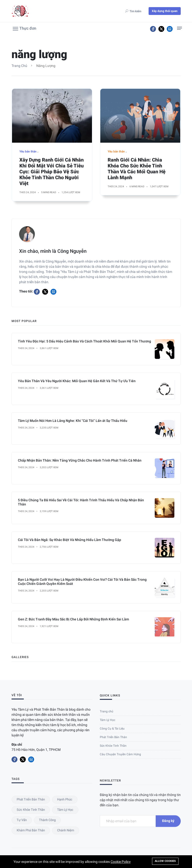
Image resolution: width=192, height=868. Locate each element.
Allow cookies (165, 861)
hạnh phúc (65, 852)
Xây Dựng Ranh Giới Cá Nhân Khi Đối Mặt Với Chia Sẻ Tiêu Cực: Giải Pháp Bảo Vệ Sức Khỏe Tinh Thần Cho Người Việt (51, 174)
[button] (25, 28)
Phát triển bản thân (31, 852)
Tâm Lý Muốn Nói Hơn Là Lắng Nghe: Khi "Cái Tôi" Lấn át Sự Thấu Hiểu (73, 594)
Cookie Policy (121, 862)
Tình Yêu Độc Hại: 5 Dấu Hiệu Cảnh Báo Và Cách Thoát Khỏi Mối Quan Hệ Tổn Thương (84, 515)
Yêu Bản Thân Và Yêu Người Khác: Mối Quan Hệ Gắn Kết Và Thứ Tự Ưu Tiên (77, 554)
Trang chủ (19, 66)
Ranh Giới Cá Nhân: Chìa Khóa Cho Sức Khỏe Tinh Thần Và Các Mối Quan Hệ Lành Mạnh (137, 171)
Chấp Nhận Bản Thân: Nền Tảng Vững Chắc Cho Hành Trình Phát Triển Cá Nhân (80, 634)
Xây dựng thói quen (165, 11)
